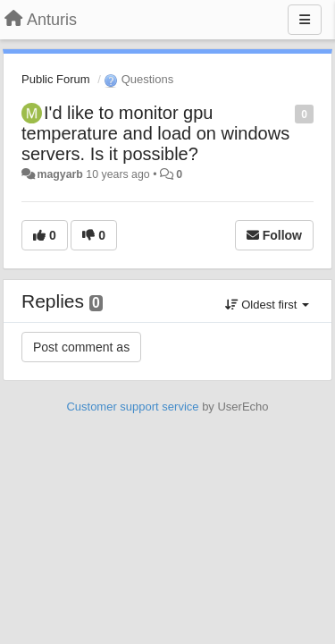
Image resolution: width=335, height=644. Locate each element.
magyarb (59, 174)
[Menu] (305, 20)
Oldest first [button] (267, 305)
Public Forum (56, 79)
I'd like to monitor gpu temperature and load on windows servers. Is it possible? (155, 133)
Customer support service (132, 407)
